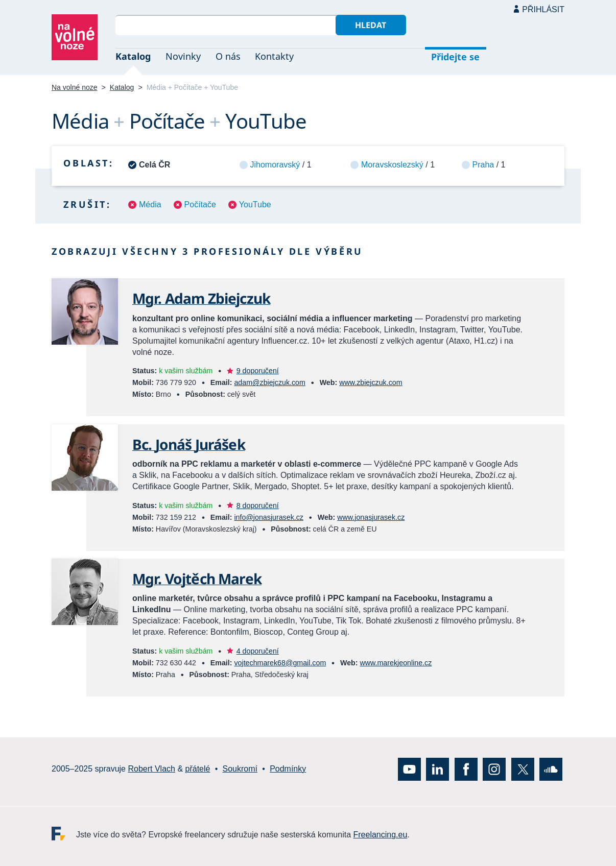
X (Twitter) (523, 769)
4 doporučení (258, 651)
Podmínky (288, 769)
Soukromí (240, 769)
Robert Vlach (151, 769)
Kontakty (274, 56)
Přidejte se (455, 57)
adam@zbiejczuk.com (269, 382)
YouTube (255, 205)
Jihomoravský (275, 165)
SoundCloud (551, 769)
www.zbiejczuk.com (371, 382)
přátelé (198, 769)
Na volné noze (75, 87)
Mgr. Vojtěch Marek (197, 579)
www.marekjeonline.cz (396, 663)
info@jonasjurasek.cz (269, 517)
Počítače (200, 205)
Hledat (371, 25)
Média (150, 205)
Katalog (133, 56)
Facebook (466, 769)
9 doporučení (258, 371)
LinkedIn (437, 769)
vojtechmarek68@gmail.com (280, 663)
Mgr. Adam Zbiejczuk (201, 298)
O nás (228, 56)
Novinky (183, 56)
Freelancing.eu (64, 833)
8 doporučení (258, 506)
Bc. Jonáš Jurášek (189, 444)
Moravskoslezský (392, 165)
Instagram (494, 769)
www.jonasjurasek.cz (371, 517)
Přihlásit (543, 9)
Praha (483, 165)
